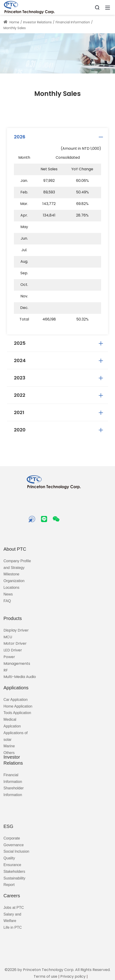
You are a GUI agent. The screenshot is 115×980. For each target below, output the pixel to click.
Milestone (11, 574)
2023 (59, 378)
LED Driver (13, 650)
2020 (59, 430)
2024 (59, 360)
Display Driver (16, 630)
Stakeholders (14, 872)
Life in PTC (13, 927)
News (8, 594)
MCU (8, 637)
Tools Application (17, 713)
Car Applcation (16, 700)
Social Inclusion (16, 851)
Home (11, 22)
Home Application (18, 706)
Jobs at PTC (14, 908)
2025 (59, 343)
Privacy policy (73, 976)
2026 (59, 137)
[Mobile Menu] (108, 7)
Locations (11, 588)
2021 (59, 412)
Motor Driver (15, 643)
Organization (14, 581)
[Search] (97, 7)
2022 (59, 395)
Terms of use (45, 976)
